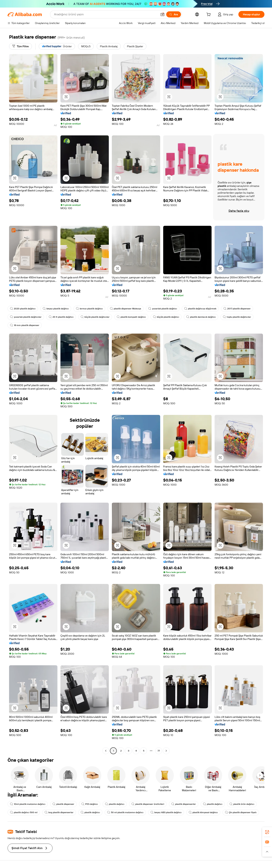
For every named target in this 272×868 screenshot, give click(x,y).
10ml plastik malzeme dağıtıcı (28, 804)
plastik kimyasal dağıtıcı (203, 812)
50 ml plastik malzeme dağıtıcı (125, 812)
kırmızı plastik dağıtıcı (89, 309)
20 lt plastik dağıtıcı (61, 317)
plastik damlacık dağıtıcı (201, 317)
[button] (162, 14)
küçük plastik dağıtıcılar (95, 317)
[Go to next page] (166, 751)
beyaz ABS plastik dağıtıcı (166, 812)
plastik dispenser (63, 804)
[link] (267, 832)
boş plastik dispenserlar (59, 812)
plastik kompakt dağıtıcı (131, 317)
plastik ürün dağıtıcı (242, 804)
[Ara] (174, 14)
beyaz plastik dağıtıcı (56, 309)
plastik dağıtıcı (115, 804)
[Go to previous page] (106, 751)
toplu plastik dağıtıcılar (237, 317)
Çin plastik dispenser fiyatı (241, 812)
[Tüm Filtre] (20, 46)
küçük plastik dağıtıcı (166, 317)
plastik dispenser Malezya (126, 309)
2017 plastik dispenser (237, 309)
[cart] (209, 15)
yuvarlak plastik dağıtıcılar (26, 317)
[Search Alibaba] (106, 14)
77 (159, 751)
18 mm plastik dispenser (25, 325)
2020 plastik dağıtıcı (23, 309)
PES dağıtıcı (90, 804)
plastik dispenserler (184, 804)
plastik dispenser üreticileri (148, 804)
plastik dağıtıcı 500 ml (24, 812)
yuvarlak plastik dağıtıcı (163, 309)
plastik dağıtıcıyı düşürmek (200, 309)
